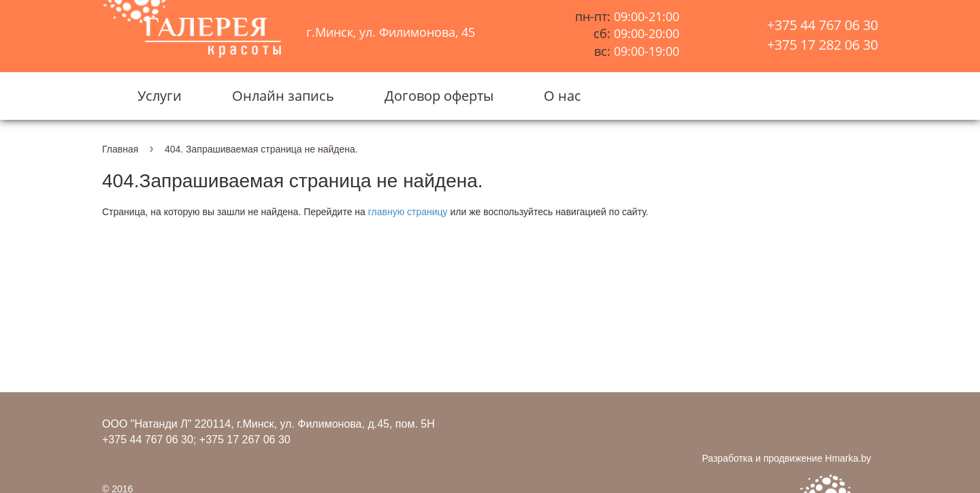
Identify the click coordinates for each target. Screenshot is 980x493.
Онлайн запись (283, 96)
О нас (562, 96)
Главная (120, 149)
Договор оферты (439, 96)
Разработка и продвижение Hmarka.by (786, 458)
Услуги (160, 96)
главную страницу (408, 212)
